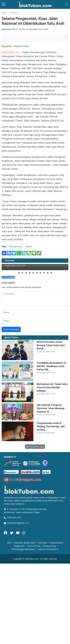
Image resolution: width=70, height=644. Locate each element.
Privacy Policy (49, 546)
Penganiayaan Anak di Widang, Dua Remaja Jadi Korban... (51, 426)
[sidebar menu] (3, 4)
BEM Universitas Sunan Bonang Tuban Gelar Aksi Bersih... (51, 345)
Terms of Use (34, 546)
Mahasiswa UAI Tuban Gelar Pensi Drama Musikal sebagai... (52, 387)
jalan (30, 246)
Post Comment (11, 329)
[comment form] (35, 299)
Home (4, 13)
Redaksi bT (19, 546)
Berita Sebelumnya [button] (35, 447)
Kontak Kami (56, 543)
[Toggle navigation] (67, 4)
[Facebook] (6, 533)
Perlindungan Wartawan (23, 549)
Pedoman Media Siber (24, 543)
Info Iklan (43, 543)
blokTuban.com (9, 29)
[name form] (35, 312)
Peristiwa (13, 13)
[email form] (35, 321)
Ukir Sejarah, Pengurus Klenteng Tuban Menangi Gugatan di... (51, 408)
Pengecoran (16, 246)
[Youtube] (18, 533)
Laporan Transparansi (48, 549)
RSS (9, 543)
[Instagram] (24, 533)
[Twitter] (12, 533)
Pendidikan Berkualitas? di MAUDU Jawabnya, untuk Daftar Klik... (51, 366)
